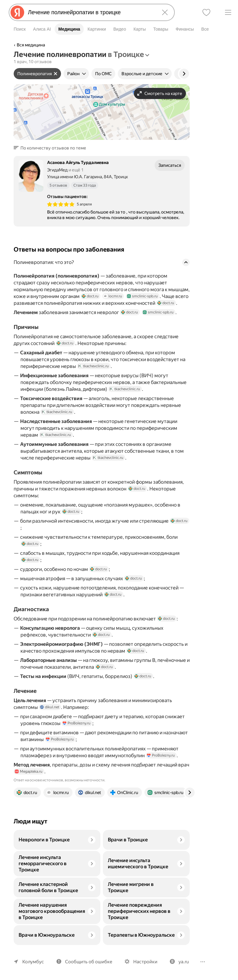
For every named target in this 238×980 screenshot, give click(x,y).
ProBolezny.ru (76, 729)
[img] (61, 204)
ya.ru (180, 962)
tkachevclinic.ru (93, 372)
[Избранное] (206, 12)
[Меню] (228, 12)
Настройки (143, 962)
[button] (51, 148)
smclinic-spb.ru (140, 302)
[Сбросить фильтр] (55, 74)
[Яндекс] (17, 12)
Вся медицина (31, 45)
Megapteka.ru (41, 777)
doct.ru (88, 302)
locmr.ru (111, 302)
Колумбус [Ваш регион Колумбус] (33, 962)
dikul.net (49, 713)
